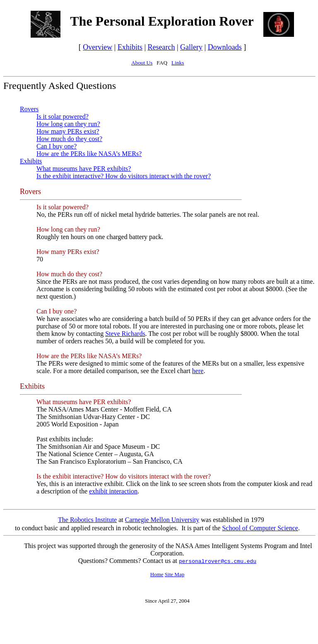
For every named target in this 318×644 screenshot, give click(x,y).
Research (161, 47)
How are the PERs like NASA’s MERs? (89, 154)
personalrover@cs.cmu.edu (218, 561)
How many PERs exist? (68, 131)
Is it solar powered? (63, 116)
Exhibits (130, 47)
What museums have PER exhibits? (84, 169)
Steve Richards (125, 334)
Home (157, 574)
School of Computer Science (260, 528)
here (198, 371)
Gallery (191, 47)
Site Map (175, 574)
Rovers (29, 109)
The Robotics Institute (87, 520)
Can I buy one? (57, 146)
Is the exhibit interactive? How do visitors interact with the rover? (124, 176)
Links (178, 63)
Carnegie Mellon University (162, 520)
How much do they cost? (69, 139)
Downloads (225, 47)
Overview (98, 47)
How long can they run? (68, 124)
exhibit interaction (113, 491)
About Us (142, 63)
